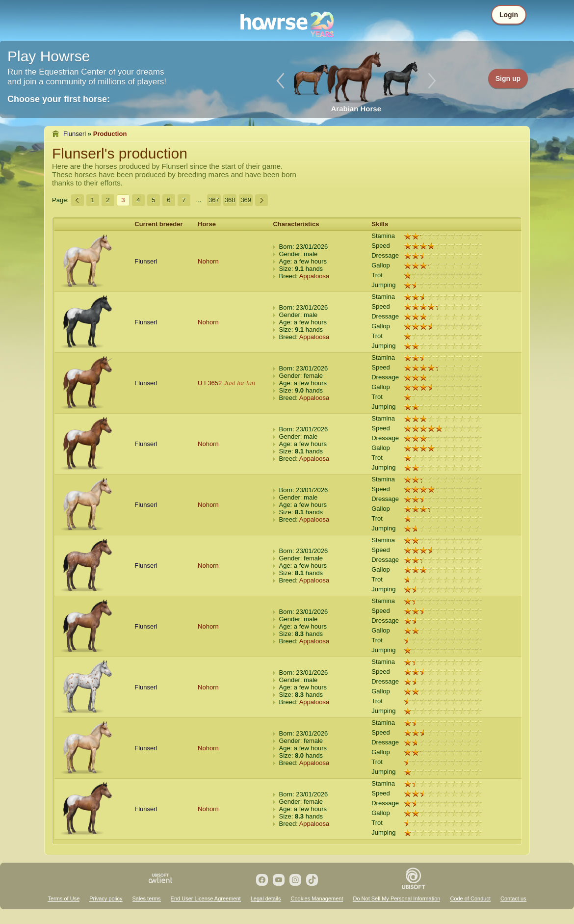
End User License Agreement (206, 898)
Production (110, 134)
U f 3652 (210, 383)
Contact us (513, 898)
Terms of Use (64, 898)
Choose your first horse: (59, 99)
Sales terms (147, 898)
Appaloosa (314, 276)
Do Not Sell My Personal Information (396, 898)
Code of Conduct (470, 898)
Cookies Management (317, 898)
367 (214, 200)
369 (246, 200)
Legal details (266, 898)
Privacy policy (106, 898)
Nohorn (208, 261)
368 (230, 200)
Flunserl (75, 134)
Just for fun (239, 383)
